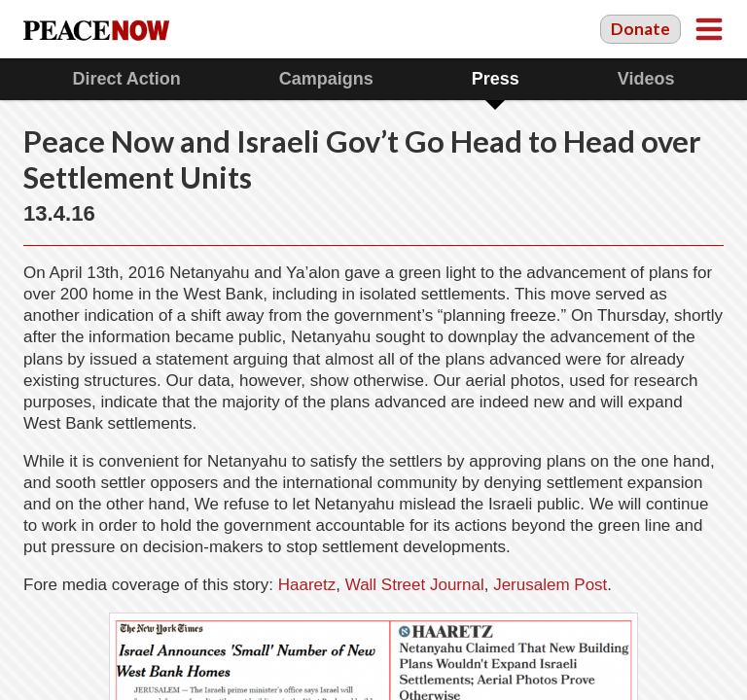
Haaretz (307, 585)
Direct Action (126, 79)
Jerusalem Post (550, 585)
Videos (646, 79)
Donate (640, 29)
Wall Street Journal (415, 585)
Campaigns (326, 79)
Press (496, 79)
